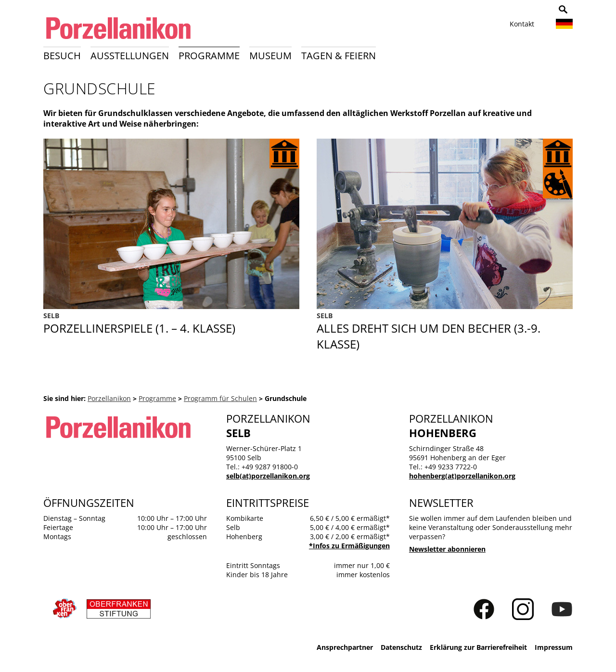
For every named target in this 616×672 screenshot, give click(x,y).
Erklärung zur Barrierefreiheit (478, 647)
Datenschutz (401, 647)
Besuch (62, 56)
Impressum (554, 647)
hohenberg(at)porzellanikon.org (462, 476)
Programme (209, 56)
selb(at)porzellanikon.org (268, 476)
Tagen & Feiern (339, 56)
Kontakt (522, 24)
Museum (270, 56)
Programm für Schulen (220, 398)
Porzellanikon (109, 398)
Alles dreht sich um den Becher (445, 331)
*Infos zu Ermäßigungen (349, 546)
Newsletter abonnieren (447, 549)
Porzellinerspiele (171, 331)
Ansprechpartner (345, 647)
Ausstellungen (130, 56)
